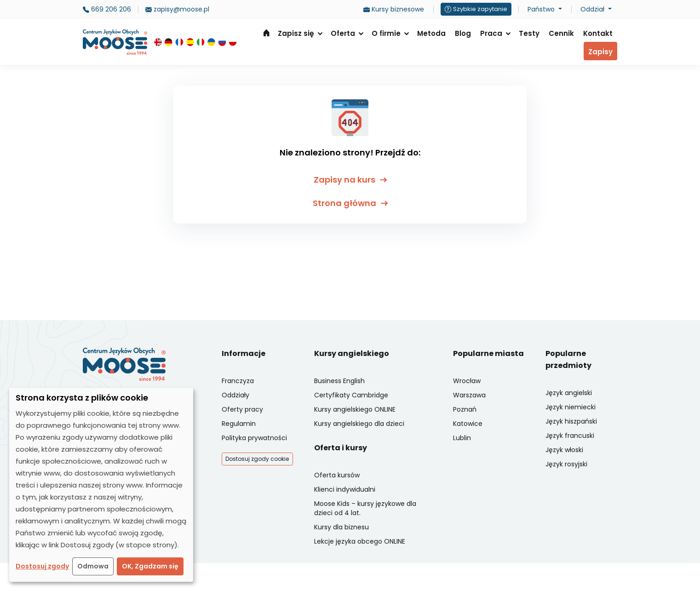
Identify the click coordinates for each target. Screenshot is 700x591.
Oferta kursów (337, 475)
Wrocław (467, 381)
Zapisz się (296, 33)
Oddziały (235, 395)
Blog (463, 33)
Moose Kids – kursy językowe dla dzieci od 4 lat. (365, 508)
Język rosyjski (566, 464)
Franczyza (238, 381)
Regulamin (239, 424)
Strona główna (266, 33)
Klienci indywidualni (345, 489)
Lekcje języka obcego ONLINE (360, 541)
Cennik (561, 33)
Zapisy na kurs (350, 180)
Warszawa (469, 395)
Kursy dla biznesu (341, 527)
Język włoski (564, 450)
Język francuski (570, 436)
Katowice (468, 424)
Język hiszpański (571, 421)
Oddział (593, 9)
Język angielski (569, 393)
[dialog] (101, 485)
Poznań (465, 409)
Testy (529, 33)
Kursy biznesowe (394, 9)
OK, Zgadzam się (150, 566)
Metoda (431, 33)
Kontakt (598, 33)
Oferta (343, 33)
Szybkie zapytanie (476, 9)
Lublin (462, 438)
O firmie (386, 33)
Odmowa (93, 566)
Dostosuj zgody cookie (257, 459)
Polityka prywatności (254, 438)
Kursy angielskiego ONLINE (355, 409)
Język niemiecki (571, 407)
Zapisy (600, 52)
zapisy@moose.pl (177, 9)
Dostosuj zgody (42, 566)
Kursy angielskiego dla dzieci (359, 424)
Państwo (542, 9)
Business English (339, 381)
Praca (491, 33)
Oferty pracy (242, 409)
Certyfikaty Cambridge (351, 395)
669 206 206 (107, 9)
